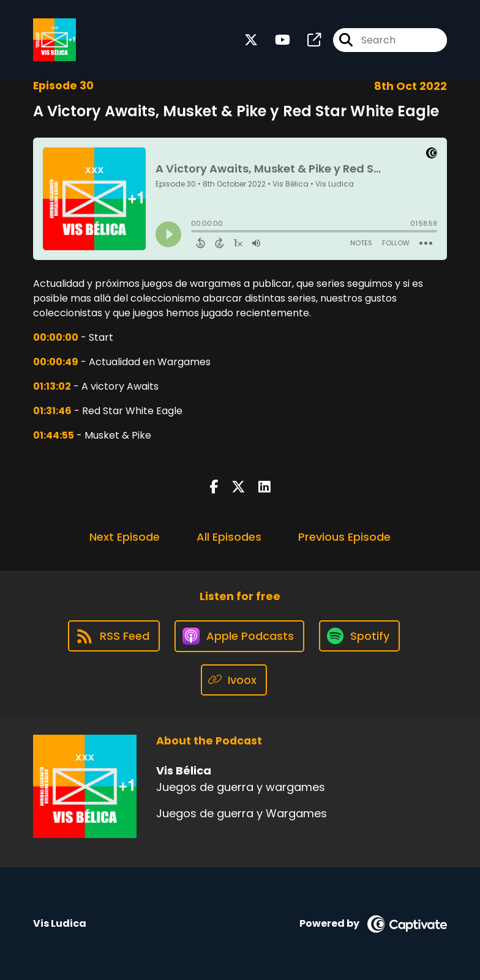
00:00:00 (56, 337)
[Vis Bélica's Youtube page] (275, 40)
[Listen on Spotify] (359, 636)
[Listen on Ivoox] (234, 680)
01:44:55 (54, 435)
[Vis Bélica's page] (307, 40)
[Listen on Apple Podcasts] (239, 636)
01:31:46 (52, 411)
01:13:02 (52, 386)
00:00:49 (56, 362)
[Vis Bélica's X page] (251, 40)
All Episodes (229, 537)
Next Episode (125, 537)
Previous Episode (344, 537)
